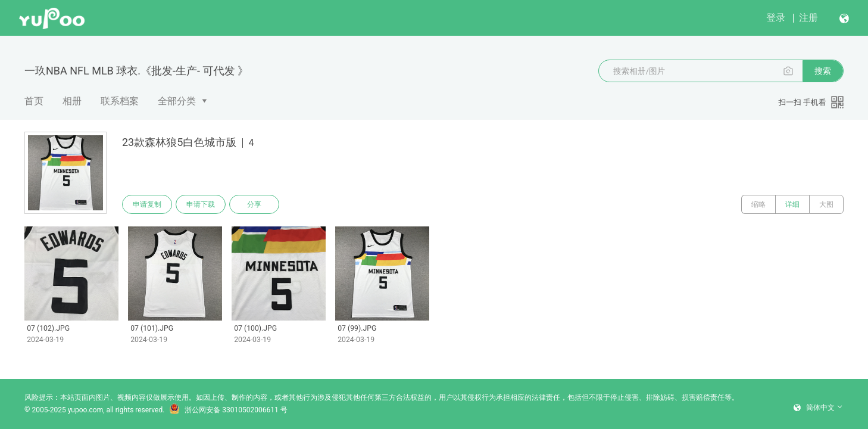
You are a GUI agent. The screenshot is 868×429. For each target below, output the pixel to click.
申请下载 (201, 204)
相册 (72, 101)
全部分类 (177, 101)
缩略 (758, 204)
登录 (776, 18)
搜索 (823, 71)
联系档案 (120, 101)
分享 (254, 204)
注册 (808, 18)
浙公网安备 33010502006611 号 (228, 410)
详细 (792, 204)
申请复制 (147, 204)
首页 (34, 101)
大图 (826, 204)
